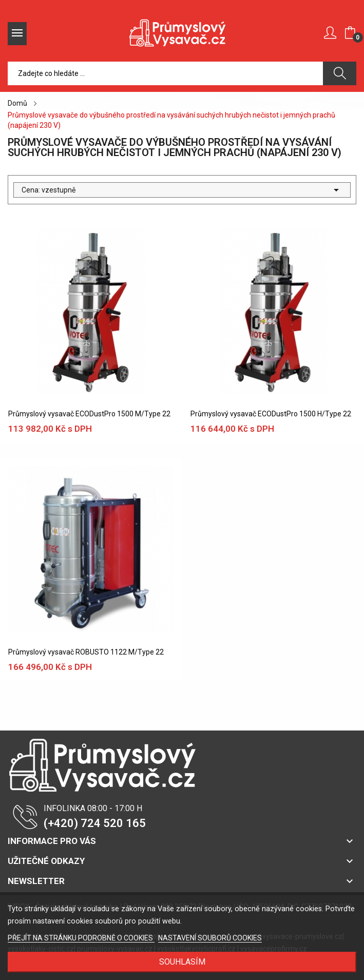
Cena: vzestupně (182, 190)
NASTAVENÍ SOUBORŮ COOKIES (210, 938)
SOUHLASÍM (182, 962)
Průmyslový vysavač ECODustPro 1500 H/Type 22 (271, 414)
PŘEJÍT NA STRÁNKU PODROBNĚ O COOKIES (81, 938)
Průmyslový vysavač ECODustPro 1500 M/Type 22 (89, 414)
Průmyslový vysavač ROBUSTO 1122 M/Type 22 (86, 652)
